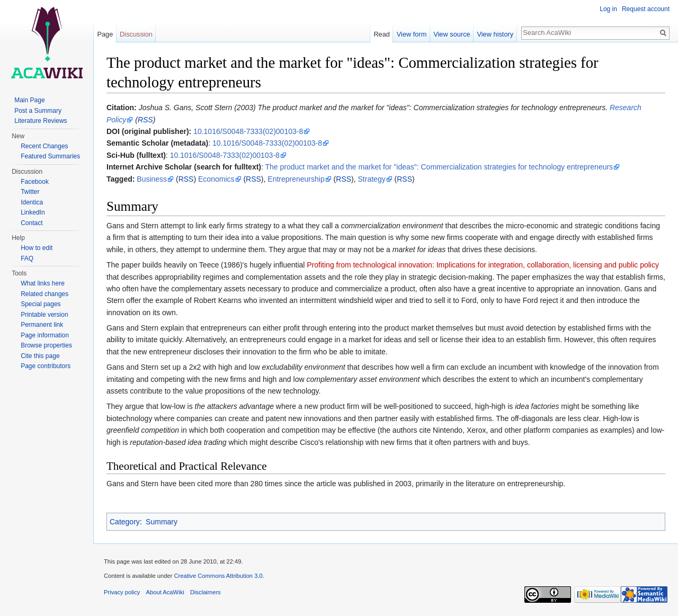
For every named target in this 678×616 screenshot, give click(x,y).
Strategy (372, 179)
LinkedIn (33, 212)
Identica (32, 202)
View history (495, 34)
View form (412, 34)
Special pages (41, 304)
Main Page (29, 100)
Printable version (44, 315)
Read (382, 34)
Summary (162, 522)
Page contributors (46, 366)
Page (105, 34)
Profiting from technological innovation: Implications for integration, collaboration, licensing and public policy (483, 265)
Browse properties (46, 345)
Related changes (44, 294)
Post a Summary (38, 111)
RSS (145, 120)
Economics (216, 179)
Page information (45, 335)
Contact (32, 223)
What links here (43, 283)
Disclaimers (206, 592)
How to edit (37, 248)
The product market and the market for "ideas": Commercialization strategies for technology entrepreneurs (439, 167)
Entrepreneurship (296, 179)
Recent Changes (44, 146)
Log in (608, 9)
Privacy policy (122, 592)
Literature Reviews (41, 121)
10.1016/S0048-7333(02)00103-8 (248, 131)
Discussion (136, 34)
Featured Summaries (50, 156)
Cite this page (40, 356)
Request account (646, 9)
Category (125, 522)
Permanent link (42, 325)
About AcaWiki (165, 592)
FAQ (27, 258)
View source (452, 34)
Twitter (30, 192)
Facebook (35, 182)
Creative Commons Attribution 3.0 (218, 576)
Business (152, 179)
